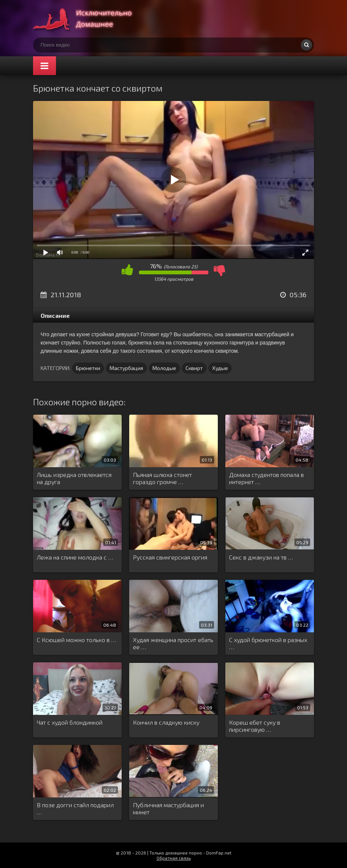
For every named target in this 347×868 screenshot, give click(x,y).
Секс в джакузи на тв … (261, 557)
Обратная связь (174, 858)
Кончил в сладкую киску (166, 722)
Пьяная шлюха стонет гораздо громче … (162, 478)
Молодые (164, 368)
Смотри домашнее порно (89, 19)
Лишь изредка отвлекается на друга (74, 478)
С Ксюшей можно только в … (76, 640)
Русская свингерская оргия (170, 557)
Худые (220, 368)
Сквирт (194, 368)
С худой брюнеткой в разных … (268, 643)
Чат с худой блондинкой (70, 722)
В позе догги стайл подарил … (75, 808)
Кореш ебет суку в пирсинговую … (255, 726)
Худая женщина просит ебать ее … (173, 643)
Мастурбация (126, 368)
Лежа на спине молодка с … (75, 557)
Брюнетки (88, 368)
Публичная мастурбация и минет (168, 808)
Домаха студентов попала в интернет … (266, 478)
